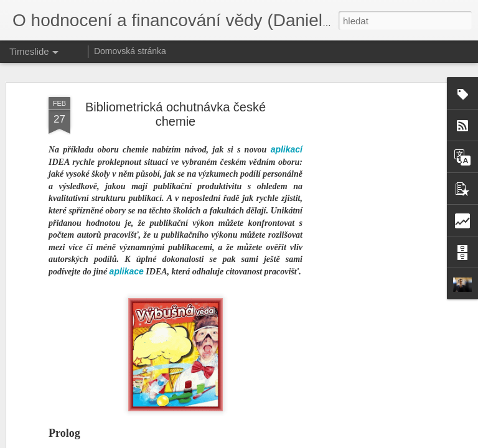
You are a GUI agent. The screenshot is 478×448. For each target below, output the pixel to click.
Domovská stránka (130, 51)
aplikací (287, 79)
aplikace (127, 201)
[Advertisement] (371, 223)
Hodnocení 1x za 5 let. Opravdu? (313, 414)
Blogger (304, 441)
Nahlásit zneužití (345, 441)
